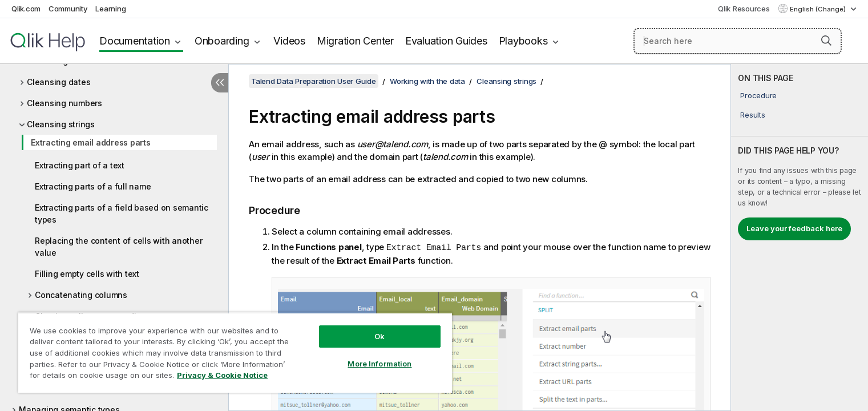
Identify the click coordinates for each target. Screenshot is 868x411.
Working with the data (427, 81)
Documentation (135, 41)
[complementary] (800, 237)
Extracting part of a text (80, 165)
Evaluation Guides (446, 41)
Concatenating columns (81, 295)
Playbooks (523, 41)
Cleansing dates (58, 82)
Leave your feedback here (794, 228)
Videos (289, 41)
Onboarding (222, 41)
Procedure (758, 95)
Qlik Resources (744, 9)
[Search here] (738, 41)
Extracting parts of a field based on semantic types (122, 213)
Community (68, 9)
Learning (110, 9)
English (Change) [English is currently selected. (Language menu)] (819, 9)
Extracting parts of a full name (93, 186)
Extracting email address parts (91, 142)
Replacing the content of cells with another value (118, 247)
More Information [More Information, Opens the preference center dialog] (380, 364)
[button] (826, 41)
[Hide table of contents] (220, 83)
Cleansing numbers (64, 103)
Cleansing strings (61, 124)
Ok (380, 336)
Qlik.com (26, 9)
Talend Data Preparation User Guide (314, 81)
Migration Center (355, 41)
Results (752, 115)
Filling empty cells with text (87, 274)
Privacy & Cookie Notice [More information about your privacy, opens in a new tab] (222, 375)
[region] (235, 352)
